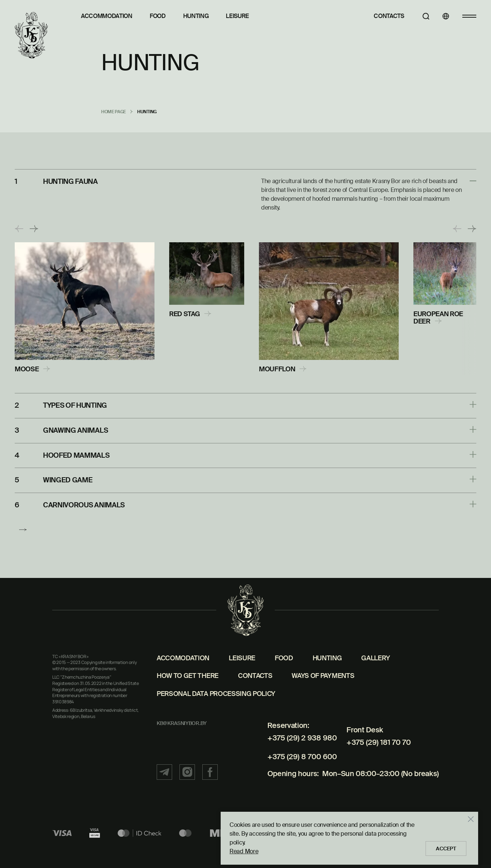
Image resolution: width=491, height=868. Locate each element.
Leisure (237, 16)
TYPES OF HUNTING (77, 405)
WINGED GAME (69, 478)
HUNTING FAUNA (72, 181)
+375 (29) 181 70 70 (375, 754)
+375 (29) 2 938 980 (298, 754)
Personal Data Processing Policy (216, 710)
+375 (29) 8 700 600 (298, 768)
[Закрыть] (465, 825)
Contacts (380, 16)
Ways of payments (323, 692)
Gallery (376, 674)
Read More (238, 849)
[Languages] (441, 16)
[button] (19, 229)
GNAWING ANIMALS (77, 429)
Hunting (196, 16)
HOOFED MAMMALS (78, 454)
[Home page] (31, 36)
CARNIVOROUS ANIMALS (87, 502)
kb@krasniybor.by (182, 739)
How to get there (188, 692)
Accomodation (183, 674)
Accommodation (107, 16)
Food (158, 16)
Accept (443, 846)
